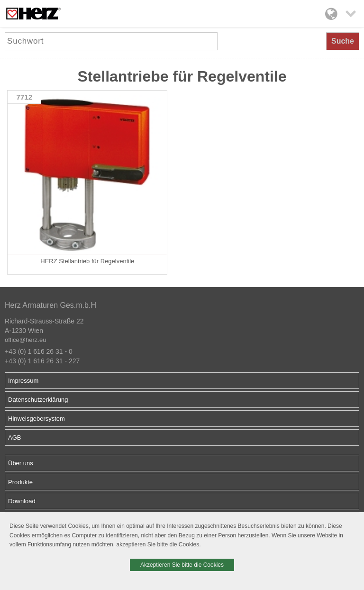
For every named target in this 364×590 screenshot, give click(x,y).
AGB (14, 438)
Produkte (20, 482)
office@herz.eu (25, 340)
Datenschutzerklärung (38, 400)
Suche (343, 41)
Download (22, 501)
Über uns (21, 463)
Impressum (23, 381)
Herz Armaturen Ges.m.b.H (50, 305)
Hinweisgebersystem (36, 419)
